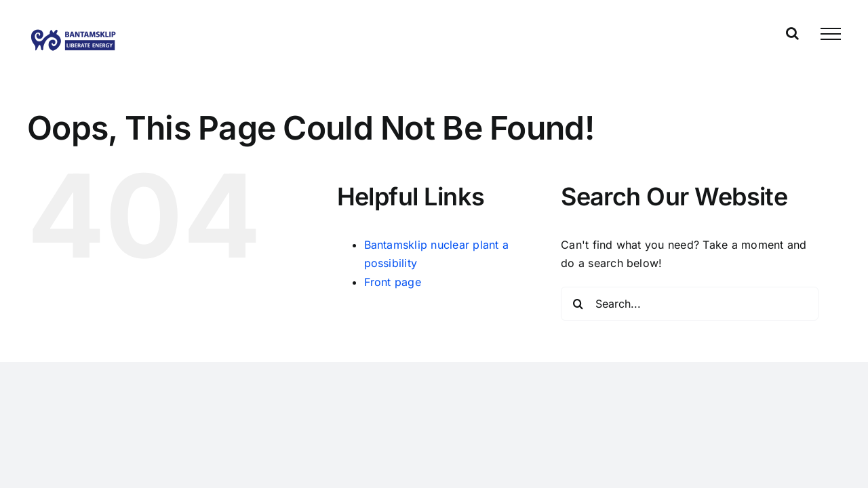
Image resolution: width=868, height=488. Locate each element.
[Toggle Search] (792, 33)
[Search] (578, 304)
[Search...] (690, 304)
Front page (393, 282)
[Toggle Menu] (831, 34)
